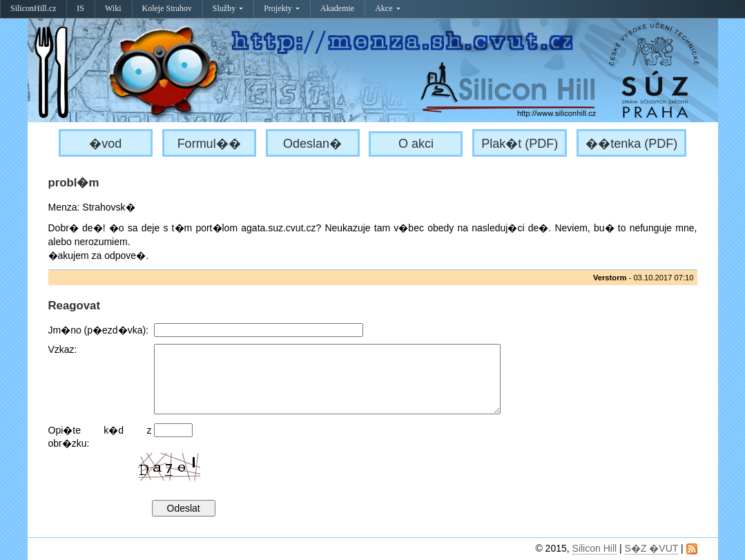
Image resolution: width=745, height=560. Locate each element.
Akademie (337, 8)
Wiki (113, 8)
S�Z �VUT (652, 548)
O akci (416, 144)
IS (80, 8)
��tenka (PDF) (631, 144)
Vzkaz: (63, 349)
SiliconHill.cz (33, 8)
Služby (228, 8)
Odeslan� (312, 144)
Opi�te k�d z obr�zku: (100, 437)
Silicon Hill (595, 548)
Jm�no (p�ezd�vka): (98, 330)
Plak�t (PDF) (520, 144)
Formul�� (209, 144)
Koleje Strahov (167, 8)
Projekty (282, 8)
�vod (105, 144)
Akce (387, 8)
